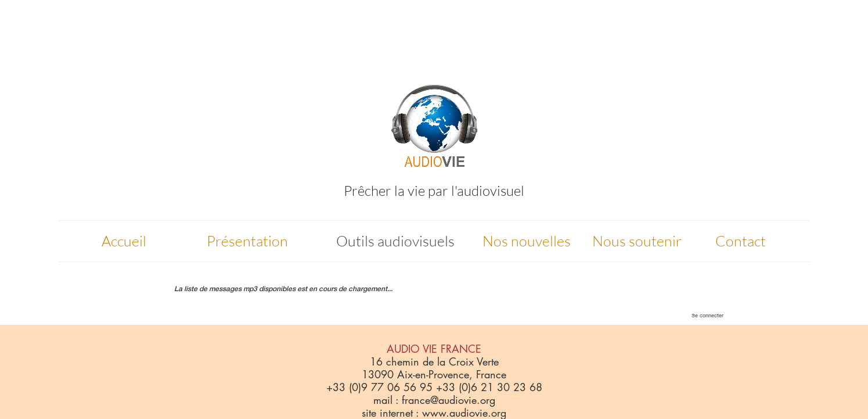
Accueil (124, 241)
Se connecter (707, 315)
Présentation (247, 241)
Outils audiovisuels (395, 241)
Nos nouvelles (527, 241)
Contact (741, 241)
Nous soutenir (637, 241)
